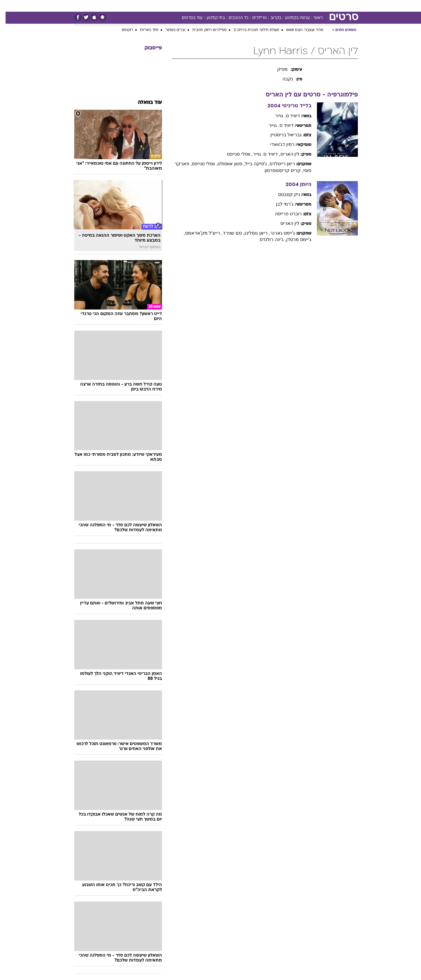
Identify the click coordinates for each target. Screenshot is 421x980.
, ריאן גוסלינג (251, 233)
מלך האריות (144, 30)
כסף (229, 6)
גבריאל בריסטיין (281, 135)
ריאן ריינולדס (277, 164)
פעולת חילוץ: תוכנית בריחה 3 (251, 30)
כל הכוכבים (233, 18)
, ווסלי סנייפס (234, 154)
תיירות (176, 6)
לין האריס (284, 154)
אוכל (214, 6)
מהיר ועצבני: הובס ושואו (299, 30)
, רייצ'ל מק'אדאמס (198, 233)
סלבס (246, 6)
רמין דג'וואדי (277, 144)
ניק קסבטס (283, 194)
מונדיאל (285, 6)
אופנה (133, 6)
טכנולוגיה (154, 6)
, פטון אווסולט (226, 164)
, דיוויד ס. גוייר (261, 154)
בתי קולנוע (210, 18)
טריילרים (254, 18)
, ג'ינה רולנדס (267, 239)
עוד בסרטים (187, 18)
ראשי (313, 18)
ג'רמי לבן (279, 204)
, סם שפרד (228, 233)
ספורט (305, 6)
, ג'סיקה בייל (251, 164)
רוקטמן (122, 30)
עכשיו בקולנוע (292, 18)
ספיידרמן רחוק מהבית (204, 30)
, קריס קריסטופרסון (278, 170)
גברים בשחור (170, 30)
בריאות (196, 6)
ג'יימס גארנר (277, 233)
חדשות (325, 6)
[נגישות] (8, 6)
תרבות (264, 6)
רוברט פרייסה (283, 214)
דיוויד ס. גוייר (282, 116)
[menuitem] (322, 6)
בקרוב (270, 18)
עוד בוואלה (144, 103)
